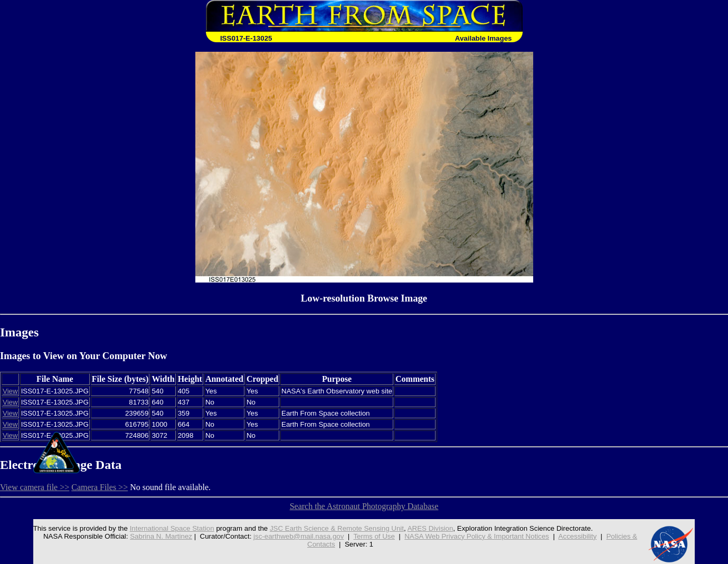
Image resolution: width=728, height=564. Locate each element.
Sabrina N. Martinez (161, 536)
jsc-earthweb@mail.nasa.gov (299, 536)
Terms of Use (374, 536)
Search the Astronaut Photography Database (364, 506)
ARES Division (431, 528)
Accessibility (578, 536)
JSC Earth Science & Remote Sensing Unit (337, 528)
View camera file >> (35, 487)
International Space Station (172, 528)
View (10, 391)
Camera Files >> (100, 487)
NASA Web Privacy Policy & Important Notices (477, 536)
